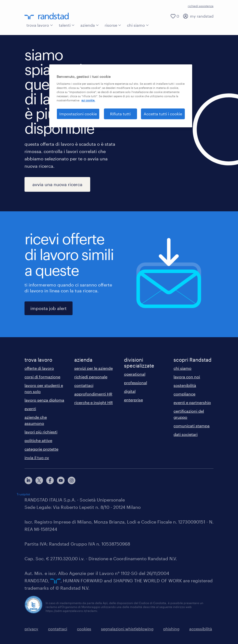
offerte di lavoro (39, 368)
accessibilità (201, 629)
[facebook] (50, 480)
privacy (31, 629)
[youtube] (61, 480)
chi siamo (138, 25)
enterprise (133, 400)
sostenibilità (185, 385)
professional (136, 383)
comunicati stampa (192, 426)
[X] (39, 480)
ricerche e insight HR (94, 402)
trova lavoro (40, 25)
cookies (84, 629)
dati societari (186, 434)
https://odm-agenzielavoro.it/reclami (71, 611)
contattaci (84, 385)
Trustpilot (23, 494)
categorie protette (41, 449)
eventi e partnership (192, 402)
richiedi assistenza (201, 6)
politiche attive (38, 440)
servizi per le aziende (94, 368)
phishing (171, 629)
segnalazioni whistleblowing (127, 629)
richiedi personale (91, 377)
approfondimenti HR (93, 394)
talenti (67, 25)
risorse (113, 25)
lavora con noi (187, 377)
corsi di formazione (42, 377)
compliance (184, 394)
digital (130, 391)
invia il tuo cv (37, 458)
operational (135, 374)
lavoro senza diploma (44, 400)
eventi (30, 409)
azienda (90, 25)
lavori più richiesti (41, 432)
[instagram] (72, 480)
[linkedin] (28, 480)
